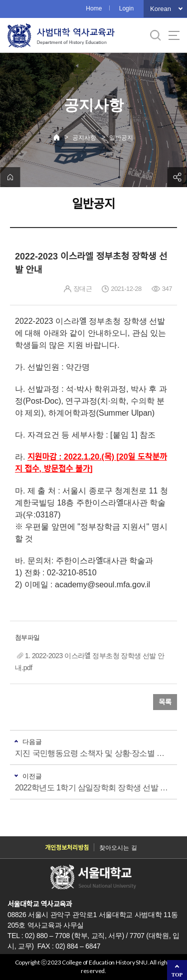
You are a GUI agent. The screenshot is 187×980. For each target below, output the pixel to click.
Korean (161, 9)
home (10, 177)
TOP (177, 975)
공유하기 (177, 177)
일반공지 (121, 138)
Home (94, 8)
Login (126, 8)
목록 (165, 702)
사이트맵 (174, 35)
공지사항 (84, 138)
